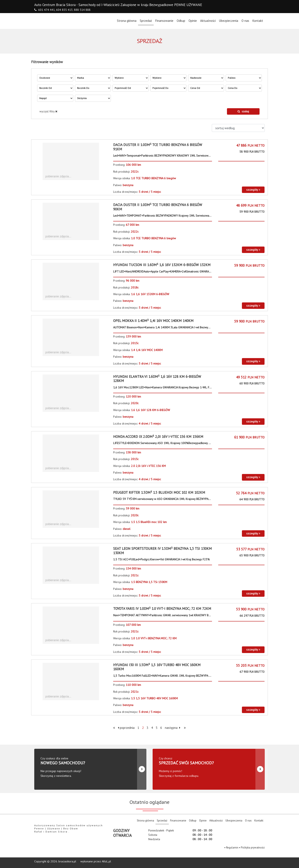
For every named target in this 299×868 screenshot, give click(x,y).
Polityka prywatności (253, 848)
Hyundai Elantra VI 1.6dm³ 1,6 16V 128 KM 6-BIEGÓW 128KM (157, 379)
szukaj (243, 111)
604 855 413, (65, 10)
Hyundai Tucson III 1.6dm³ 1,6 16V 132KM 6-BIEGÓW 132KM (162, 265)
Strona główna (127, 20)
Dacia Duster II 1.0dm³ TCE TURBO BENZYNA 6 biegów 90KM (158, 207)
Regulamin (232, 848)
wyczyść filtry (48, 111)
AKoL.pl (106, 861)
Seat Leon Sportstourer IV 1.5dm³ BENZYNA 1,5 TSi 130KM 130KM (162, 551)
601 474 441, (47, 10)
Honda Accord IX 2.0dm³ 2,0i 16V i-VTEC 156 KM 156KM (158, 437)
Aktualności (208, 21)
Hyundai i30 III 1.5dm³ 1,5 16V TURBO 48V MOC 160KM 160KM (157, 667)
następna (173, 728)
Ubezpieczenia (229, 21)
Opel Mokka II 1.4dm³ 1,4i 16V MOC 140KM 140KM (153, 321)
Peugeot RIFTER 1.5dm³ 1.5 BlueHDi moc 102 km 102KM (159, 492)
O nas (245, 21)
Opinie (193, 21)
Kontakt (258, 21)
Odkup (181, 21)
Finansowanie (164, 21)
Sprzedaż (146, 21)
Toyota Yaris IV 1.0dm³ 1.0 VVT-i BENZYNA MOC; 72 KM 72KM (162, 609)
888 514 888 (82, 10)
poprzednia (126, 728)
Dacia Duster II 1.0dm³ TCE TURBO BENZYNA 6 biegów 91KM (158, 147)
